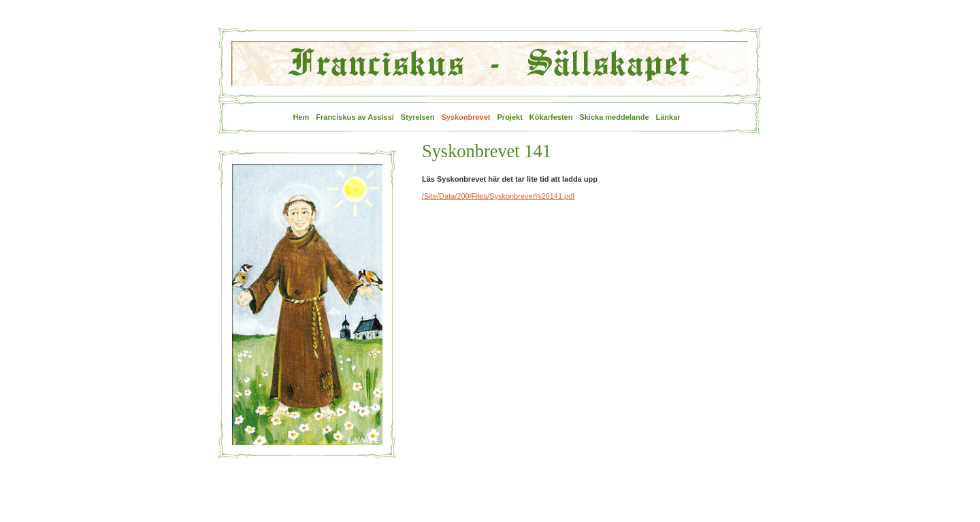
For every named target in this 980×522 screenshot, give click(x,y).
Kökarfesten (551, 117)
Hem (301, 117)
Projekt (510, 117)
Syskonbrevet (465, 117)
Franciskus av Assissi (355, 117)
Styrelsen (418, 117)
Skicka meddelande (614, 117)
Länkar (668, 117)
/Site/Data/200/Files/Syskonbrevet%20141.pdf (498, 196)
